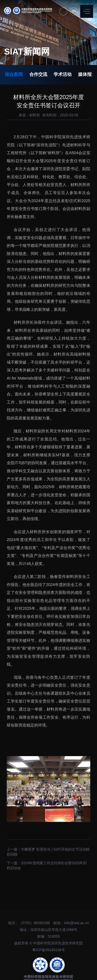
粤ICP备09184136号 (48, 950)
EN (74, 11)
